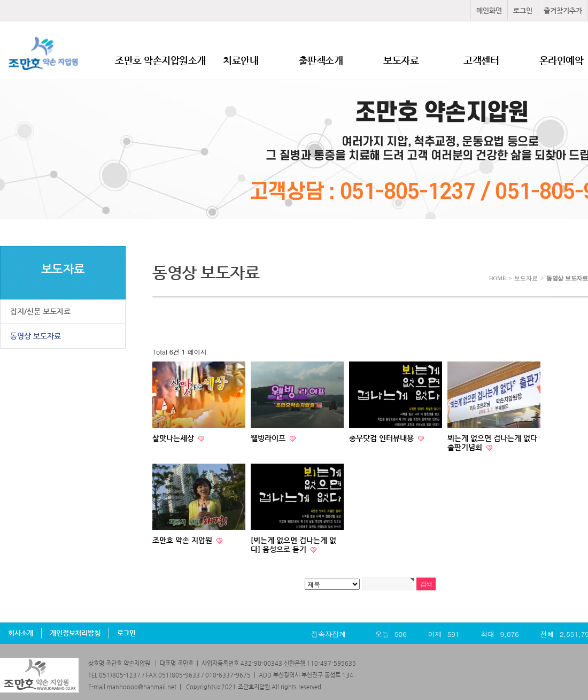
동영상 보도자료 (36, 336)
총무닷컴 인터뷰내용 (382, 438)
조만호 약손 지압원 (183, 540)
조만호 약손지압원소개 (160, 60)
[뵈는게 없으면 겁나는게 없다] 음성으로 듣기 (293, 545)
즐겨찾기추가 (563, 10)
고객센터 (481, 60)
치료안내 (241, 60)
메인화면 (489, 10)
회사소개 (21, 633)
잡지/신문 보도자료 (40, 311)
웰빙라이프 (269, 438)
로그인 (523, 10)
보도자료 (401, 60)
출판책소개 (321, 60)
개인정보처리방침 (75, 633)
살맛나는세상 (174, 438)
